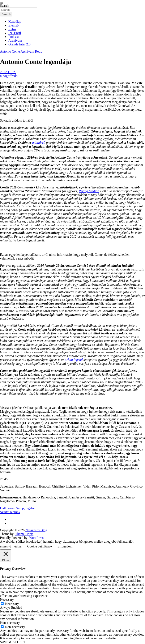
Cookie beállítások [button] (40, 546)
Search (5, 6)
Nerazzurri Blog (36, 530)
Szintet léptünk (10, 512)
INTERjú (15, 33)
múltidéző (39, 143)
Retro (12, 29)
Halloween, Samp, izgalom (18, 508)
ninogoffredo (9, 76)
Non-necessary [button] (10, 623)
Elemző (14, 25)
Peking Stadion (89, 191)
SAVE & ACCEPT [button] (13, 642)
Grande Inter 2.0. (20, 44)
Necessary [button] (7, 600)
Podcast (14, 37)
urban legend (74, 360)
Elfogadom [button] (65, 546)
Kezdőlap (15, 22)
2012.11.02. (8, 72)
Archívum (15, 40)
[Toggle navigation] (2, 3)
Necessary (12, 604)
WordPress (36, 538)
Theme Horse (24, 534)
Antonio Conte (10, 51)
